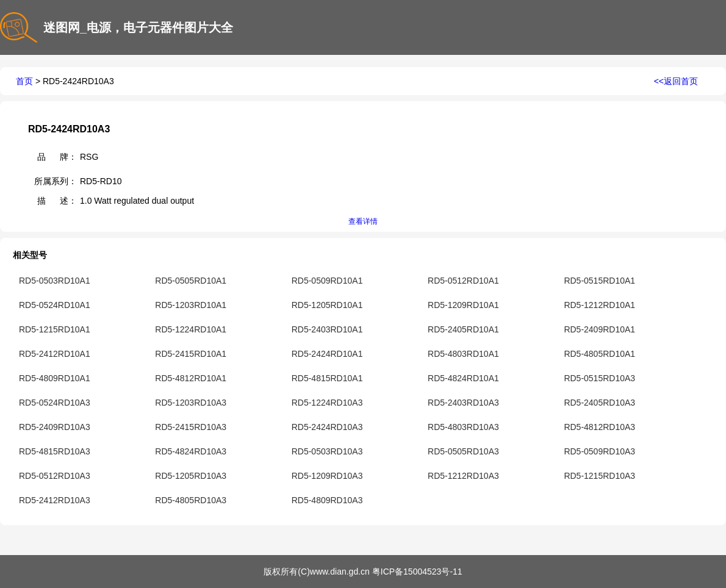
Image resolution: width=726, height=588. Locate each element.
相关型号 (30, 255)
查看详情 (363, 221)
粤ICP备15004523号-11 (417, 572)
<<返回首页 (676, 81)
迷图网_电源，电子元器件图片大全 (140, 27)
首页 (24, 81)
